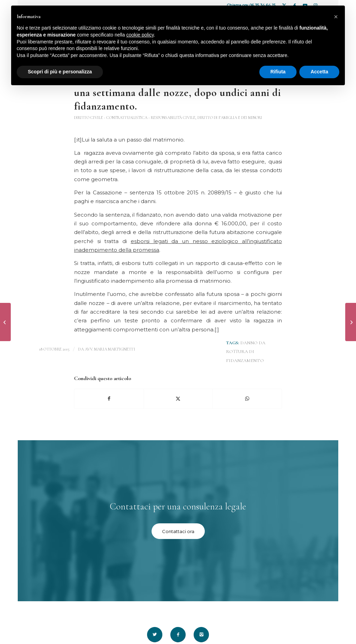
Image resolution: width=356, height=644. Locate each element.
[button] (336, 17)
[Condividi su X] (178, 399)
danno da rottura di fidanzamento (246, 352)
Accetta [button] (319, 72)
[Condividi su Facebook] (109, 399)
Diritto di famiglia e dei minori (230, 118)
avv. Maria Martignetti (110, 349)
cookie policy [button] (140, 35)
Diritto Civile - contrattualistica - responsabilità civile (135, 118)
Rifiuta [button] (278, 72)
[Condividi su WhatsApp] (247, 399)
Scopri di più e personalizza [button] (60, 72)
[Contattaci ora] (178, 531)
